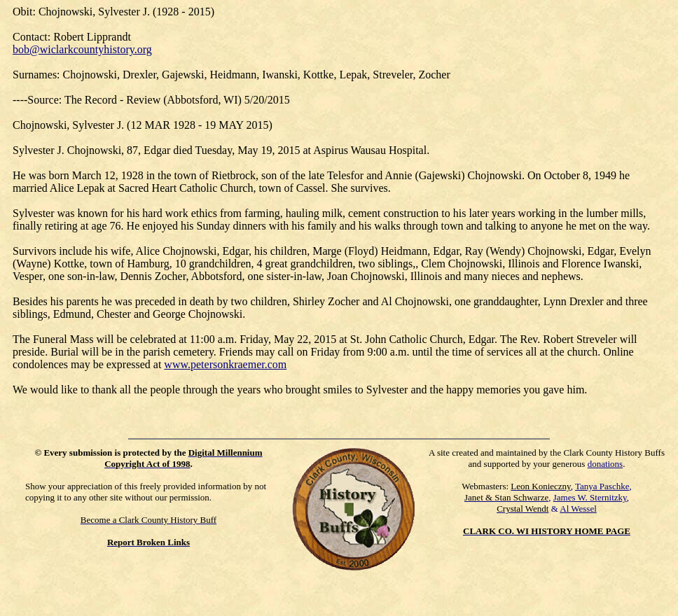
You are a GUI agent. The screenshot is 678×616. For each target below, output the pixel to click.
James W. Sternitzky (590, 497)
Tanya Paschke (602, 486)
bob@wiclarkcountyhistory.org (82, 49)
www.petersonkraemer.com (225, 364)
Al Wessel (578, 509)
